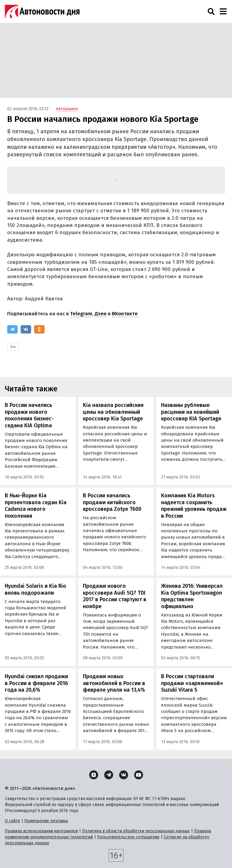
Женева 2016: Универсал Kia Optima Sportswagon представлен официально (192, 596)
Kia (13, 347)
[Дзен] (94, 775)
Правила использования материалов (41, 831)
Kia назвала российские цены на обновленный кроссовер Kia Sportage (113, 412)
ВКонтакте (125, 314)
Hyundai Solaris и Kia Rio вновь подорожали (35, 589)
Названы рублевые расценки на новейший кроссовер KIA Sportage (191, 412)
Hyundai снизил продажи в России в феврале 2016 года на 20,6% (36, 683)
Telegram (81, 314)
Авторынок (67, 109)
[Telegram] (12, 329)
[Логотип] (42, 11)
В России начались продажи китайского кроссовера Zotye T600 (112, 502)
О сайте (12, 821)
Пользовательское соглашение (128, 837)
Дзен (101, 314)
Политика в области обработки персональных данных (136, 831)
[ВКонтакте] (26, 329)
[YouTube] (139, 775)
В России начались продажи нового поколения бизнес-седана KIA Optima (29, 415)
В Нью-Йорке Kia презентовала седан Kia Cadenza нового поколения (36, 506)
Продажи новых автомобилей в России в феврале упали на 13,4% (114, 683)
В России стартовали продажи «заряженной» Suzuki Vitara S (192, 683)
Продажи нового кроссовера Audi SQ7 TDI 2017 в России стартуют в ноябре (115, 596)
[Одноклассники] (39, 329)
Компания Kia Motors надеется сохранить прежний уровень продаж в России (194, 506)
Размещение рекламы (46, 821)
